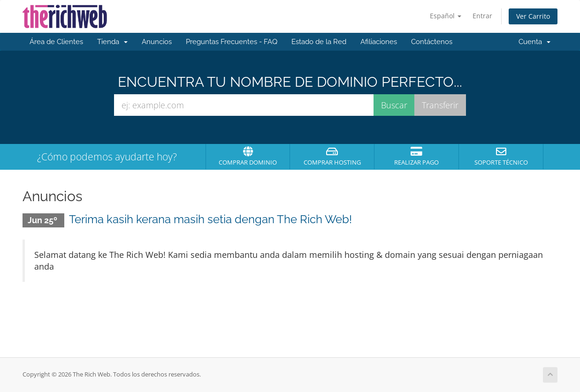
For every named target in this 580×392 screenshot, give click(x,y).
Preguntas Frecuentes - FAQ (232, 42)
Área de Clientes (56, 42)
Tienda (112, 42)
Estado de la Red (319, 42)
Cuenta (534, 42)
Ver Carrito (533, 16)
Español (446, 16)
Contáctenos (432, 42)
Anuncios (157, 42)
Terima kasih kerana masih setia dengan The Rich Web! (210, 219)
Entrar (482, 16)
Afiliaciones (379, 42)
